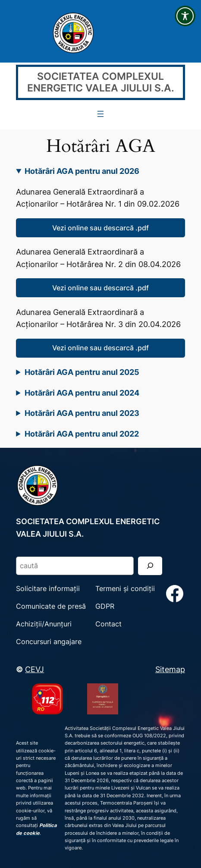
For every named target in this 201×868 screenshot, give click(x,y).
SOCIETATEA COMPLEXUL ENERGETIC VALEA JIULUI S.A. (101, 82)
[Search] (150, 566)
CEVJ (35, 669)
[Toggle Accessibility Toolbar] (185, 16)
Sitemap (170, 669)
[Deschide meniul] (100, 114)
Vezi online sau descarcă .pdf (100, 228)
